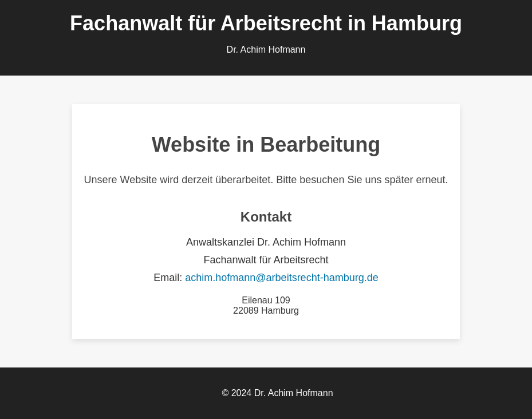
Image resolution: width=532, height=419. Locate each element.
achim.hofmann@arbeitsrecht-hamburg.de (281, 278)
